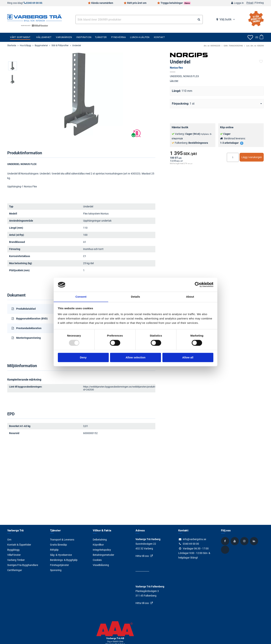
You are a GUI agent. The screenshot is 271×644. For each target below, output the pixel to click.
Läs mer (174, 81)
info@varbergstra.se (194, 539)
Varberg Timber (16, 560)
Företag (259, 3)
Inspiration (84, 37)
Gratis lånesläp (58, 545)
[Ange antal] (233, 157)
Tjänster (101, 37)
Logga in (239, 3)
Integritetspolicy (102, 550)
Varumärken (64, 37)
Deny (83, 358)
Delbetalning (100, 540)
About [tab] (190, 297)
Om (9, 540)
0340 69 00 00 (34, 3)
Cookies (97, 560)
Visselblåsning (101, 565)
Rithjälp (54, 550)
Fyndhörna (118, 37)
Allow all (188, 358)
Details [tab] (135, 297)
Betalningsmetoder (103, 555)
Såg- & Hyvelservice (61, 555)
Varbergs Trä (15, 530)
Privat (250, 3)
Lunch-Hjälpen (140, 37)
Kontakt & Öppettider (19, 545)
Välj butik (226, 19)
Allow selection (135, 358)
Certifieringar (15, 570)
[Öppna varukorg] (259, 37)
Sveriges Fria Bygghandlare (23, 565)
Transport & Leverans (62, 540)
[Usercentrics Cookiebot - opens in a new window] (197, 285)
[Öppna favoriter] (250, 37)
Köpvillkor (98, 545)
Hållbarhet (44, 37)
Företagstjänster (59, 565)
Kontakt (159, 37)
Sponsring (56, 570)
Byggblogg (13, 550)
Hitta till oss (142, 556)
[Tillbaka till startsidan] (35, 17)
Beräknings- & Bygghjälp (64, 560)
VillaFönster (14, 555)
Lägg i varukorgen (252, 157)
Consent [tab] (81, 297)
